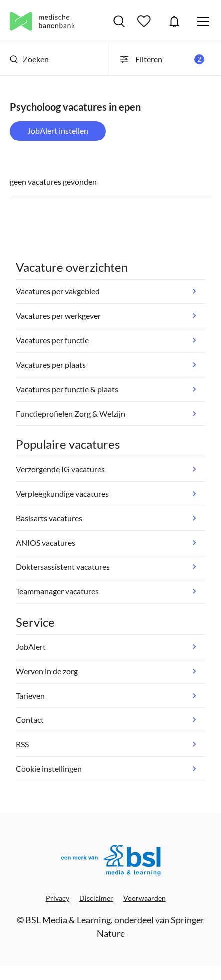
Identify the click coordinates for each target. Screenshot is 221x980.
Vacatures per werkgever (58, 316)
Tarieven (30, 695)
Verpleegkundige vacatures (62, 493)
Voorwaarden (144, 898)
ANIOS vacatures (46, 542)
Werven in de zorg (47, 671)
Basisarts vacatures (49, 518)
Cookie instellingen (49, 769)
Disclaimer (96, 898)
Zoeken (29, 59)
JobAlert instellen (58, 130)
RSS (22, 744)
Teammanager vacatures (57, 591)
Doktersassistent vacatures (63, 567)
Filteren (161, 59)
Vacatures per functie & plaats (67, 389)
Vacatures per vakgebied (58, 291)
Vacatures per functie (52, 340)
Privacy (58, 898)
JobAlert (174, 21)
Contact (30, 720)
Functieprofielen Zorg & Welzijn (71, 413)
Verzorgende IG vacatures (60, 469)
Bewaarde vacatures (145, 21)
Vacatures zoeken (119, 21)
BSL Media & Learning (68, 920)
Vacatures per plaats (51, 364)
